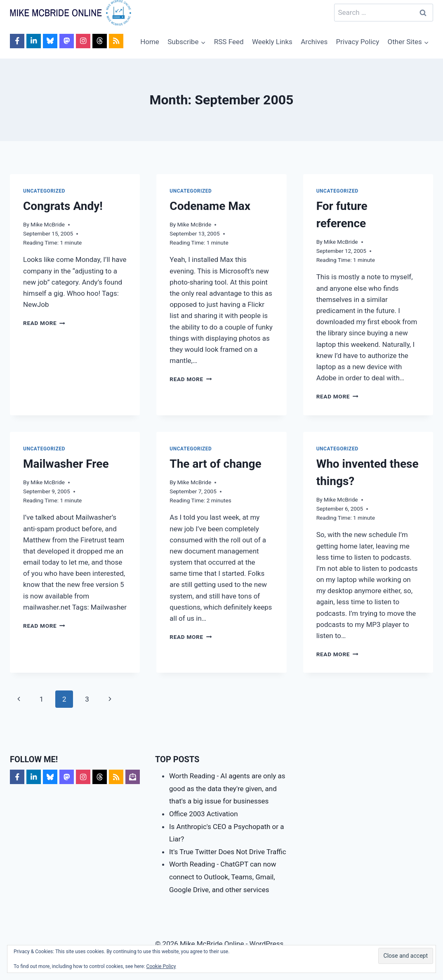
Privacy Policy (358, 42)
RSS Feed (229, 42)
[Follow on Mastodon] (67, 41)
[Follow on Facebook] (17, 41)
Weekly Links (272, 42)
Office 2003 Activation (204, 814)
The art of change (215, 464)
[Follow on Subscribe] (133, 777)
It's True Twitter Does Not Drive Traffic (228, 852)
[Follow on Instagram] (83, 41)
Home (150, 42)
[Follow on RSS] (116, 41)
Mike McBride (48, 224)
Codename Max (210, 206)
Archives (314, 42)
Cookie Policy (161, 966)
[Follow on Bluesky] (50, 41)
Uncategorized (44, 191)
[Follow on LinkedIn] (34, 41)
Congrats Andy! (63, 206)
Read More (44, 323)
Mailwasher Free (66, 464)
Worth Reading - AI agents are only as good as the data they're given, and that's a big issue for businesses (227, 788)
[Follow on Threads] (100, 41)
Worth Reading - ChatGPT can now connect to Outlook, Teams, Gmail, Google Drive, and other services (223, 877)
